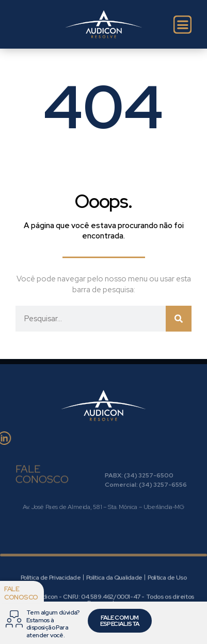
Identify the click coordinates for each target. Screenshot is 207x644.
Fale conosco (21, 593)
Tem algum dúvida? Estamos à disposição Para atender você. (53, 624)
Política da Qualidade (114, 595)
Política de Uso (167, 595)
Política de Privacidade (51, 595)
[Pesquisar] (179, 319)
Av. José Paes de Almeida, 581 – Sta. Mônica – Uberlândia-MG (103, 507)
